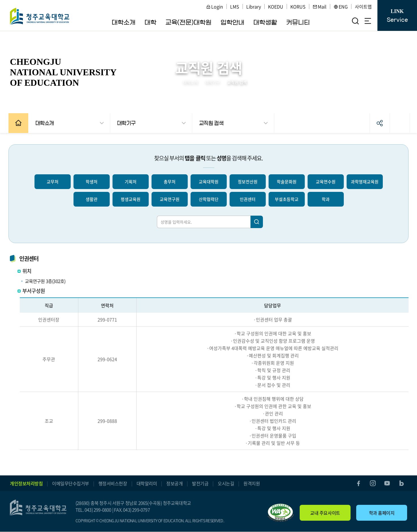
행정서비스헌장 (113, 483)
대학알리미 (147, 483)
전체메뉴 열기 (368, 21)
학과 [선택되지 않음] (326, 199)
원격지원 (252, 483)
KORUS (298, 7)
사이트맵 (363, 7)
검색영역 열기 (355, 21)
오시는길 (226, 483)
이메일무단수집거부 (71, 483)
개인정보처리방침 (26, 483)
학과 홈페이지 (382, 513)
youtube (387, 483)
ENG (341, 7)
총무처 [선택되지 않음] (170, 182)
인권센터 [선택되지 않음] (248, 199)
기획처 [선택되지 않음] (131, 182)
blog (401, 483)
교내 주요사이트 (325, 513)
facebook (357, 483)
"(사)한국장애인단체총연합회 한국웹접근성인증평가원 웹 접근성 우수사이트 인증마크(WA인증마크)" (281, 513)
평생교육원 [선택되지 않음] (131, 199)
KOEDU (276, 7)
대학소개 (191, 82)
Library (254, 7)
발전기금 (200, 483)
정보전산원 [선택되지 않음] (248, 182)
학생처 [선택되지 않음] (92, 182)
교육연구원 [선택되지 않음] (170, 199)
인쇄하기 (397, 123)
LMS (235, 7)
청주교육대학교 (40, 16)
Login (215, 7)
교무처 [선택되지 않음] (53, 182)
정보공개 (174, 483)
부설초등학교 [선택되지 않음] (287, 199)
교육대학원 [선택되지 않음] (209, 182)
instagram (372, 483)
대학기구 (213, 82)
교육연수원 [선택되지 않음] (326, 182)
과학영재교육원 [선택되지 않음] (365, 182)
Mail (320, 7)
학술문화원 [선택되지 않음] (287, 182)
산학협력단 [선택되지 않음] (209, 199)
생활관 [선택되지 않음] (92, 199)
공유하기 (377, 123)
